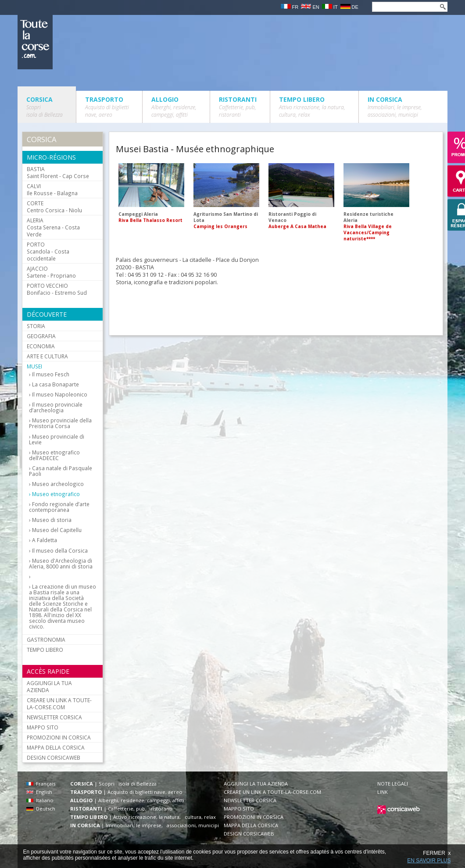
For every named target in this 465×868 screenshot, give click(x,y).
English (39, 792)
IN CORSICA (395, 107)
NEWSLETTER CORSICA (54, 717)
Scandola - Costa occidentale (48, 251)
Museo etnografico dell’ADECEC (54, 455)
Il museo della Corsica (60, 551)
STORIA (36, 326)
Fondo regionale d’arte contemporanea (59, 507)
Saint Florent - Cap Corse (58, 172)
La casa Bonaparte (55, 384)
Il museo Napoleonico (60, 395)
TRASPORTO (107, 107)
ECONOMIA (41, 346)
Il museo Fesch (51, 374)
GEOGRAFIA (41, 336)
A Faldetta (45, 540)
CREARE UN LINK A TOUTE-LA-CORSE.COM (59, 704)
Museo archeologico (58, 484)
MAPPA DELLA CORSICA (56, 747)
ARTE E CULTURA (47, 356)
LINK (383, 792)
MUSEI (34, 366)
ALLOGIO (174, 107)
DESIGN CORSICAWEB (54, 757)
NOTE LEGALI (393, 784)
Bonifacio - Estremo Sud (57, 289)
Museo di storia (52, 520)
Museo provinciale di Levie (57, 439)
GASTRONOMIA (46, 639)
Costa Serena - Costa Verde (53, 227)
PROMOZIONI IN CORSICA (59, 737)
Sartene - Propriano (51, 272)
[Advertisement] (171, 312)
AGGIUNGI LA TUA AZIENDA (49, 686)
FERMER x (437, 853)
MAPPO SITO (43, 727)
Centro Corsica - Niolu (54, 207)
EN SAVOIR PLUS (429, 861)
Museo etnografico (56, 494)
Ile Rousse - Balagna (52, 189)
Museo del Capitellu (57, 530)
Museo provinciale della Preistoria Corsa (60, 423)
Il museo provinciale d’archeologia (56, 407)
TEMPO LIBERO (312, 107)
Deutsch (41, 809)
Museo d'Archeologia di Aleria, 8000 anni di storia (61, 564)
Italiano (40, 800)
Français (41, 784)
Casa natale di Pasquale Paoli (61, 471)
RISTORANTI (238, 107)
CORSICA (45, 107)
